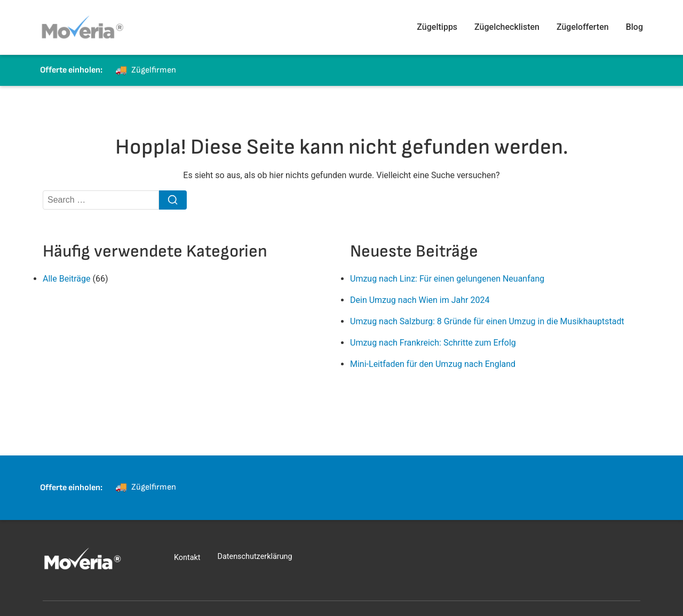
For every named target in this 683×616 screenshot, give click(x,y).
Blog (634, 27)
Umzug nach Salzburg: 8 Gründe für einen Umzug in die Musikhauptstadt (487, 321)
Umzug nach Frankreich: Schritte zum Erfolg (433, 343)
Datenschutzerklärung (255, 557)
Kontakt (187, 558)
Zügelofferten (583, 27)
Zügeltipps (437, 27)
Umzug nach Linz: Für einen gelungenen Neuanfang (447, 279)
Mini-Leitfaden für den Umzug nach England (433, 364)
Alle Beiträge (67, 279)
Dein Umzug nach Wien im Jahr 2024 (420, 300)
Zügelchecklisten (507, 27)
